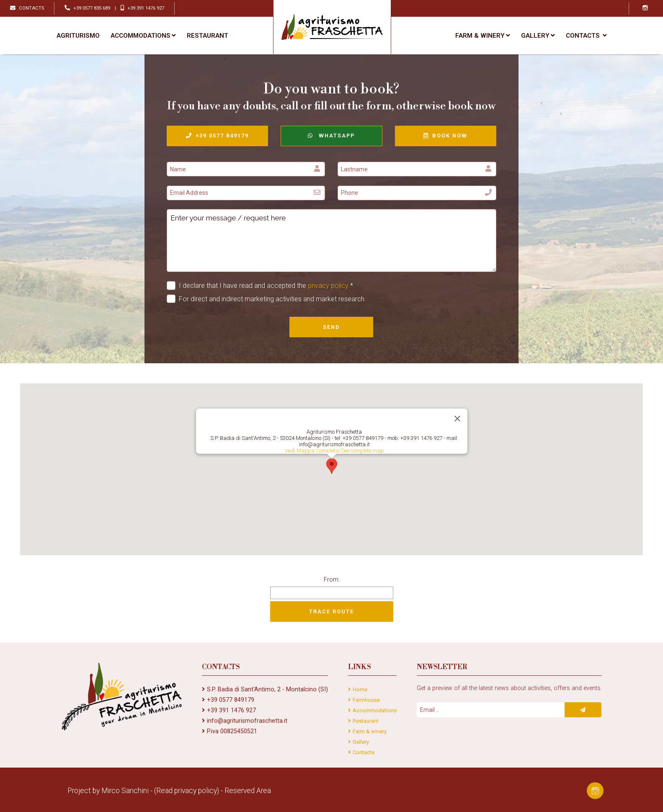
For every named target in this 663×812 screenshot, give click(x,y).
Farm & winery (483, 36)
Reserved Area (248, 791)
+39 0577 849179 (217, 136)
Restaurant (208, 36)
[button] (332, 466)
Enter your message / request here (331, 240)
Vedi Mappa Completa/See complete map (334, 451)
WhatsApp (331, 136)
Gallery (538, 36)
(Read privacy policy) (187, 791)
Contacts (364, 752)
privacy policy (328, 286)
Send (331, 327)
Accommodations (143, 36)
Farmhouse (366, 700)
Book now (445, 136)
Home (360, 689)
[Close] (457, 419)
